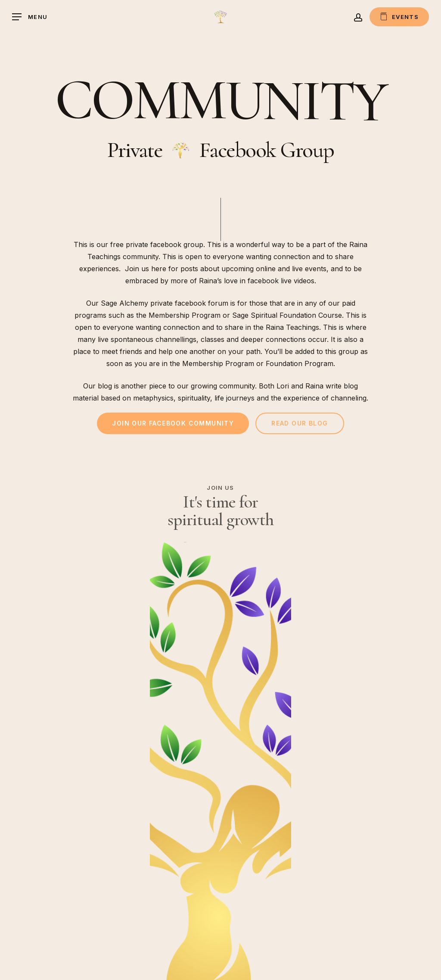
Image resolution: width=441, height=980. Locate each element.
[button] (30, 17)
